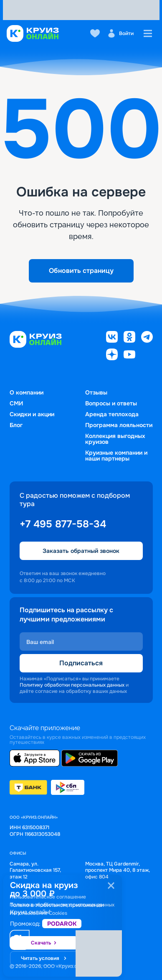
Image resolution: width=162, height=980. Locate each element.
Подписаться (81, 663)
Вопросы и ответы (111, 403)
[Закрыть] (111, 886)
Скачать (44, 943)
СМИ (16, 403)
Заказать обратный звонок (81, 551)
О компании (27, 392)
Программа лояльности (119, 425)
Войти (120, 33)
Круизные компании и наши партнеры (116, 456)
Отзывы (96, 392)
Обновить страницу (81, 271)
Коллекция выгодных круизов (115, 439)
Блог (16, 425)
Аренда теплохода (112, 414)
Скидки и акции (32, 414)
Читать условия (44, 958)
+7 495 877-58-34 (63, 524)
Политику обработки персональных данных (72, 685)
